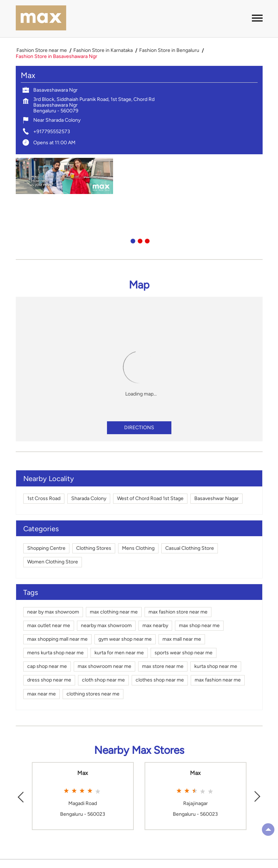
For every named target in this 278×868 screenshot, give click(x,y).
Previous (21, 796)
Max (83, 773)
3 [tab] (146, 240)
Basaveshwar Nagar (216, 498)
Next (258, 796)
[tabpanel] (139, 176)
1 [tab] (132, 240)
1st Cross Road (44, 498)
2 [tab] (139, 240)
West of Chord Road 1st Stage (150, 498)
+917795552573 (52, 132)
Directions (139, 428)
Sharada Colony (89, 498)
